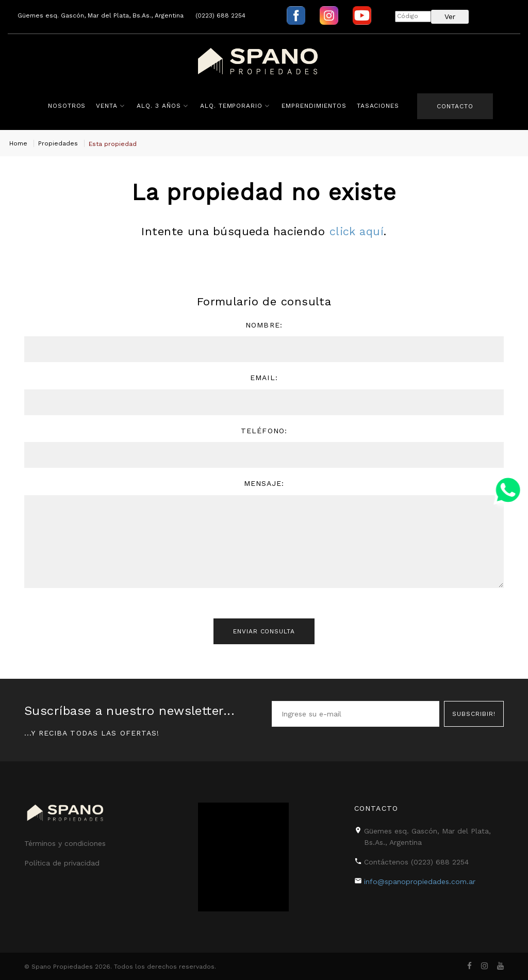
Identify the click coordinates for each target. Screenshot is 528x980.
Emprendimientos (313, 106)
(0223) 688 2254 (220, 15)
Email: (264, 378)
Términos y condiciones (65, 843)
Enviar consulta (264, 632)
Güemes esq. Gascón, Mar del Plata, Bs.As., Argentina (101, 15)
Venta (107, 106)
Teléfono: (264, 431)
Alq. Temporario (231, 106)
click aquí (357, 231)
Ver (450, 17)
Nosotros (67, 106)
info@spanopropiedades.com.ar (420, 881)
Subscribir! (474, 713)
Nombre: (264, 325)
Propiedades (58, 143)
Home (18, 143)
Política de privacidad (62, 863)
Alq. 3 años (158, 106)
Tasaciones (378, 106)
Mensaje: (264, 483)
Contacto (455, 106)
